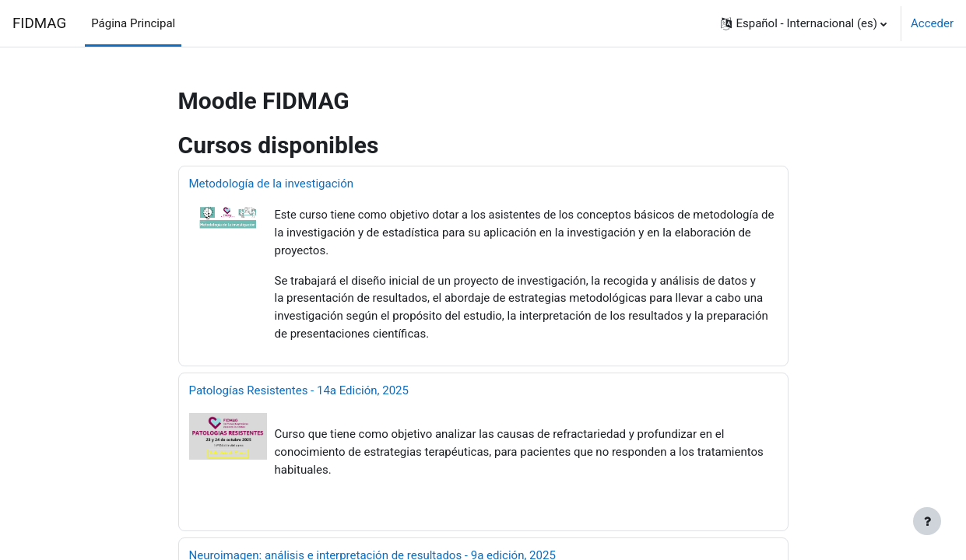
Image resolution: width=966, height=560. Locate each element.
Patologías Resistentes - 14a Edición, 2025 (299, 389)
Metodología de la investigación (272, 184)
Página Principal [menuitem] (133, 23)
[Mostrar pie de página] (927, 521)
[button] (804, 23)
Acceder (932, 23)
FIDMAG (39, 23)
